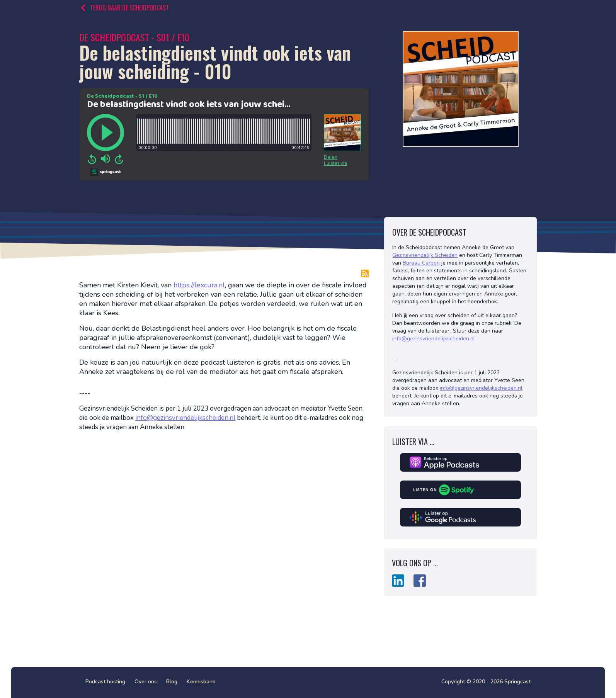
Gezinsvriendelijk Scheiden (425, 255)
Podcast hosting (105, 682)
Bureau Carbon (421, 263)
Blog (172, 682)
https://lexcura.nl (199, 285)
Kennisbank (201, 682)
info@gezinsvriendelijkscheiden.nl (185, 418)
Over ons (146, 682)
